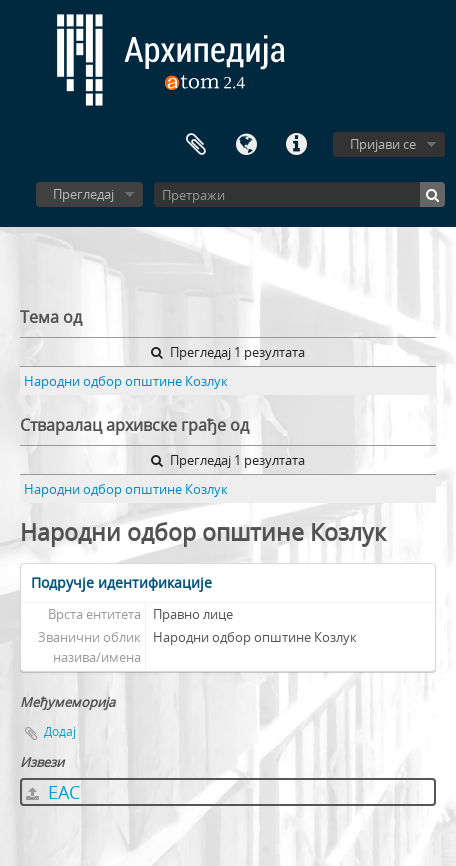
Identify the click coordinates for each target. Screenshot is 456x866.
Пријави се (383, 144)
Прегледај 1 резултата (228, 352)
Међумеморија (196, 145)
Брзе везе (296, 145)
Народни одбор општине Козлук (126, 381)
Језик (246, 145)
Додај (60, 731)
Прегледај (83, 194)
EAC (53, 792)
